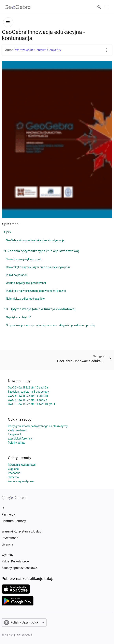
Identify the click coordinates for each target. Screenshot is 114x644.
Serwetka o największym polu (24, 259)
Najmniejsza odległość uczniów (25, 299)
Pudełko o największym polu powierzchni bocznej (36, 291)
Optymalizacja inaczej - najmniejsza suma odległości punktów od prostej (50, 325)
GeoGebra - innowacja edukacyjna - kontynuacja (35, 240)
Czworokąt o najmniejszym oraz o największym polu (38, 267)
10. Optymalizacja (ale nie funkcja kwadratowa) (40, 309)
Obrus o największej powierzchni (26, 283)
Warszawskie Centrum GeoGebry (38, 50)
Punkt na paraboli (17, 275)
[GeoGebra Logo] (18, 7)
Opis (7, 232)
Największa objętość (19, 317)
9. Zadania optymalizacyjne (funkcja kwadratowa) (42, 251)
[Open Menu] (107, 7)
